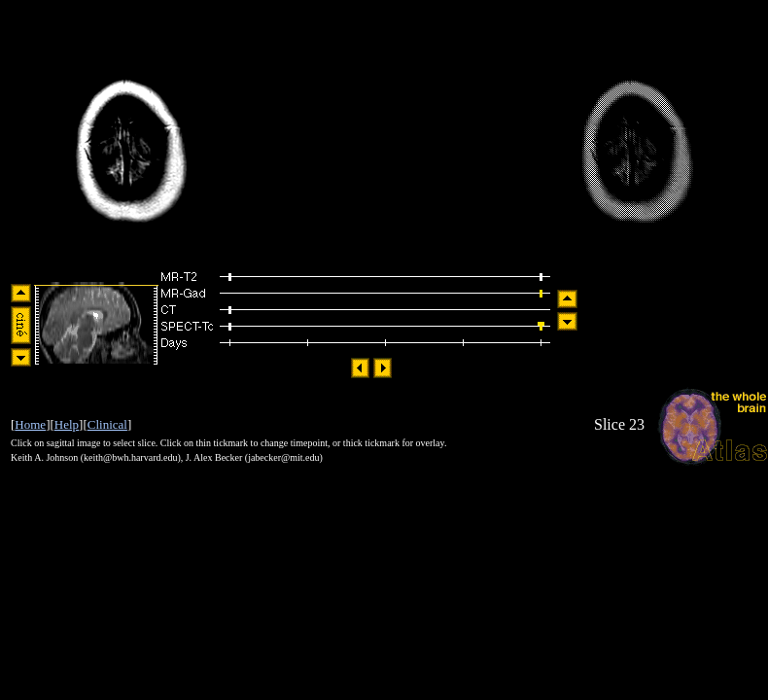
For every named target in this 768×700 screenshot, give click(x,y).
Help (67, 424)
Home (30, 424)
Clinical (107, 424)
